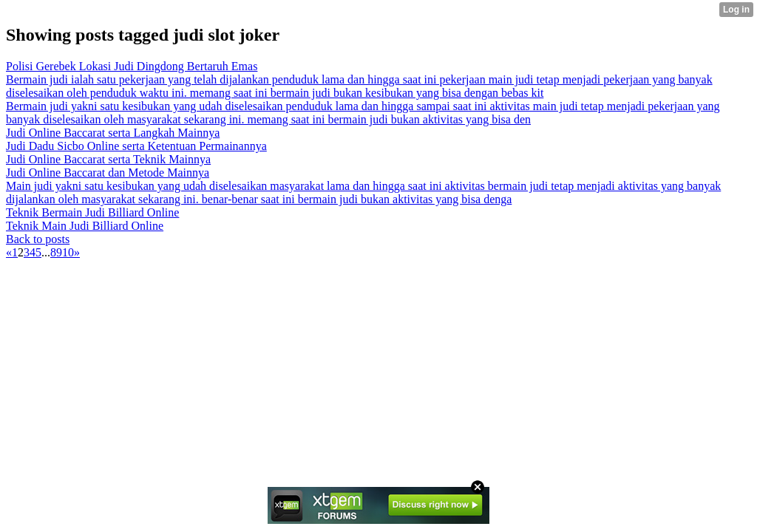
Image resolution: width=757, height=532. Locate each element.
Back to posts (38, 239)
